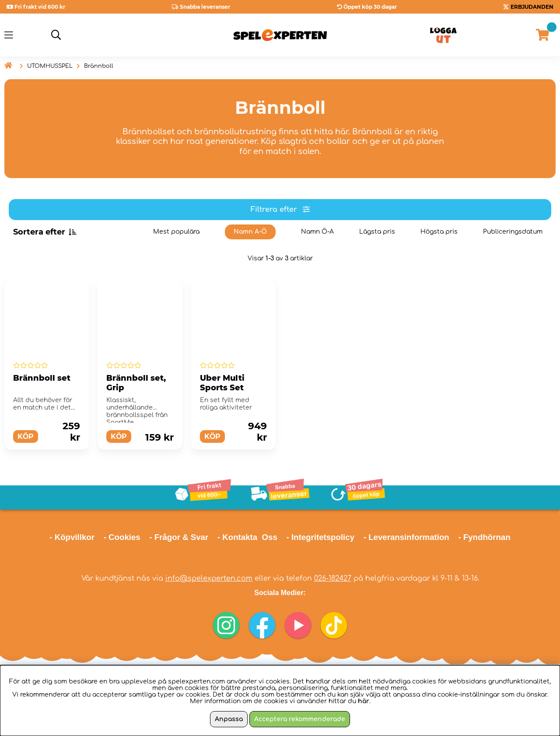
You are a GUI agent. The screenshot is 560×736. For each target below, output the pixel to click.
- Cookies (122, 537)
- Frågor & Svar (179, 537)
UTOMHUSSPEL (50, 66)
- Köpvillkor (72, 537)
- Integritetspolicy (321, 537)
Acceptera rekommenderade (300, 719)
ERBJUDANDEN (532, 7)
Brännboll (99, 66)
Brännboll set (42, 378)
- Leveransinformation (406, 537)
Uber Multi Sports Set (222, 383)
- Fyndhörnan (484, 537)
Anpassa (229, 719)
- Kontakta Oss (247, 537)
